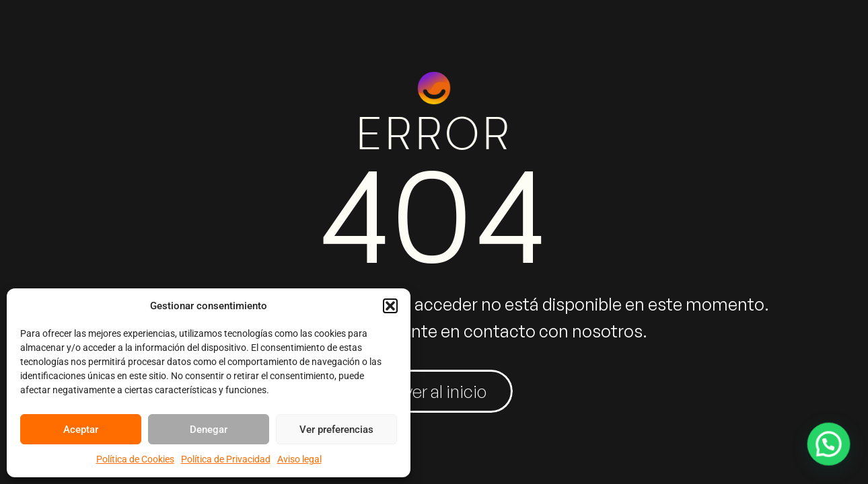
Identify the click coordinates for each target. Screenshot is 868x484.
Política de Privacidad (226, 459)
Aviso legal (299, 459)
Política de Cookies (135, 459)
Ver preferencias (336, 430)
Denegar (209, 430)
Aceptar (81, 430)
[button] (390, 306)
